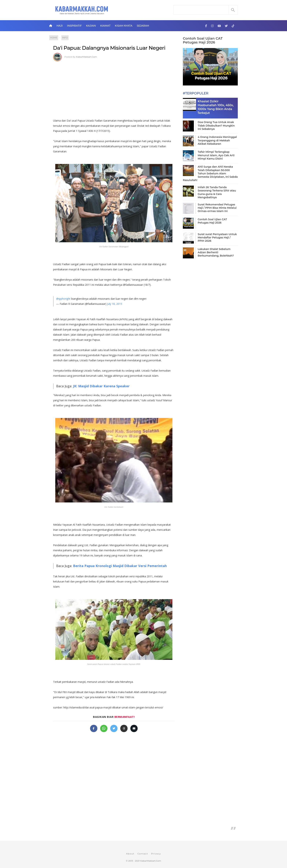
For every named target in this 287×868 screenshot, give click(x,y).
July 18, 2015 (115, 304)
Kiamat (105, 26)
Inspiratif (74, 26)
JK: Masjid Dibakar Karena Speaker (101, 386)
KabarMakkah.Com (87, 57)
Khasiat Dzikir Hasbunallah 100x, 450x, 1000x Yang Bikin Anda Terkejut (216, 107)
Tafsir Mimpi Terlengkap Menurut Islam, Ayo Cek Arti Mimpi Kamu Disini (216, 155)
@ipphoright (63, 299)
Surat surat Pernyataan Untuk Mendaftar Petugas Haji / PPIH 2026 (217, 237)
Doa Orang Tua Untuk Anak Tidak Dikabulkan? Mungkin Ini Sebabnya (216, 125)
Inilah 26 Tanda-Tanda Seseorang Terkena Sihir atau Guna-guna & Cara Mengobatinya (217, 192)
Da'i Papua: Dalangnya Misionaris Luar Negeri (109, 48)
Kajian (91, 26)
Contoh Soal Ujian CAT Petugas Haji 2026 (203, 40)
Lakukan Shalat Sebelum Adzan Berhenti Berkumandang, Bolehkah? (216, 252)
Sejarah (143, 26)
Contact (143, 854)
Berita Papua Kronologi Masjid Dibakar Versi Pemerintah (120, 566)
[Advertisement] (114, 89)
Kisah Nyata (124, 26)
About (130, 854)
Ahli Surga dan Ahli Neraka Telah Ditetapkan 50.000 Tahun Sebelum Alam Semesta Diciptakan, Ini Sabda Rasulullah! (210, 173)
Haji (60, 26)
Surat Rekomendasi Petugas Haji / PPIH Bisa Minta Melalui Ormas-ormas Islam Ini (217, 208)
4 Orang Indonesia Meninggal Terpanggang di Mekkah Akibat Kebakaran (217, 140)
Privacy (156, 854)
